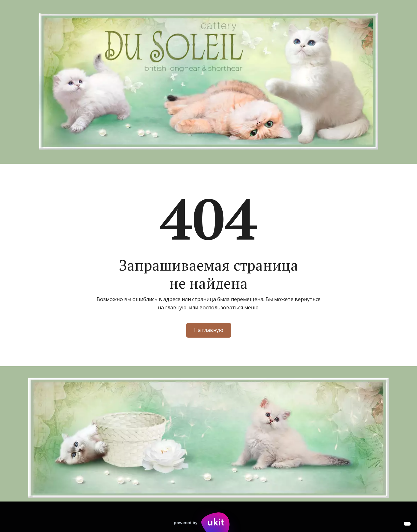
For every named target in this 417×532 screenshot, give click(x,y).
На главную (209, 330)
